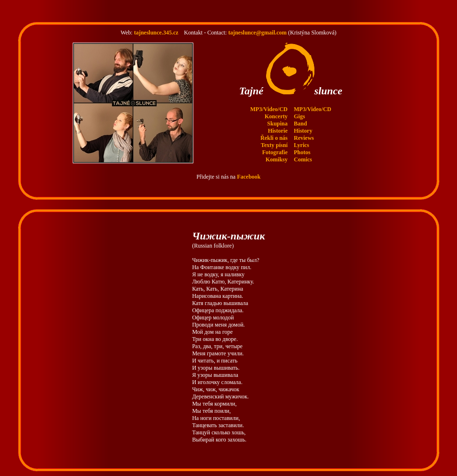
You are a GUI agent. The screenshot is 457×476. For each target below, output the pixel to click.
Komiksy (277, 151)
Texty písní (274, 136)
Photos (302, 144)
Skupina (277, 115)
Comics (303, 151)
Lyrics (301, 136)
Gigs (299, 108)
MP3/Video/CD (269, 101)
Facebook (249, 168)
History (303, 122)
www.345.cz (382, 472)
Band (300, 115)
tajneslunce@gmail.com (257, 24)
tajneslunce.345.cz (156, 24)
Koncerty (276, 108)
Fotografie (275, 144)
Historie (278, 122)
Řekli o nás (274, 129)
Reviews (304, 129)
